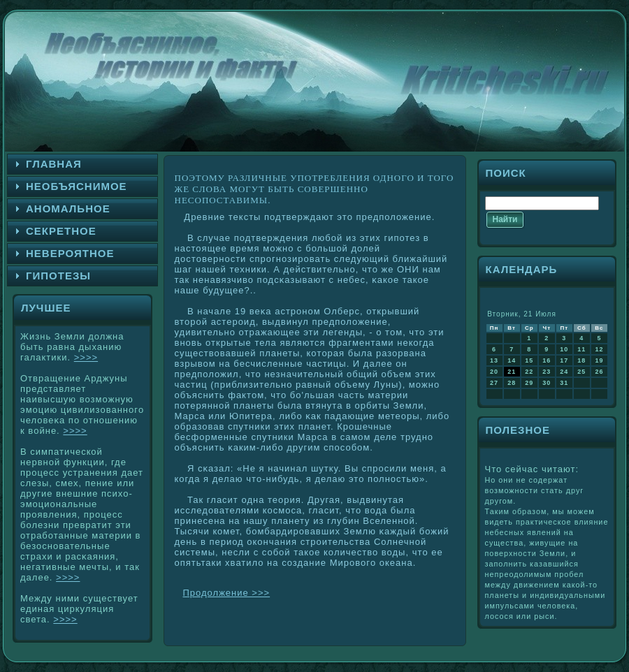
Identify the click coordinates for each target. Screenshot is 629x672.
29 (529, 383)
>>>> (86, 357)
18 (581, 360)
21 (512, 372)
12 (599, 349)
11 (581, 349)
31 (564, 383)
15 (529, 360)
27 (494, 383)
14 (512, 360)
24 (564, 372)
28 (512, 383)
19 (599, 360)
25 (581, 372)
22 (529, 372)
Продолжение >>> (227, 593)
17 (564, 360)
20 (494, 372)
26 (599, 372)
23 (547, 372)
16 (547, 360)
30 (547, 383)
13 (494, 360)
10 (564, 349)
